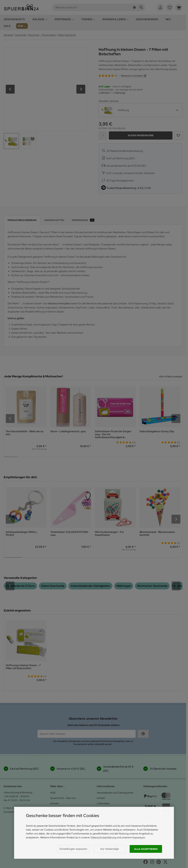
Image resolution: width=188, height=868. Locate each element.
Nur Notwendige (110, 849)
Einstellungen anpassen (74, 849)
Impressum (139, 837)
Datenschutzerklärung (103, 837)
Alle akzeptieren (146, 849)
